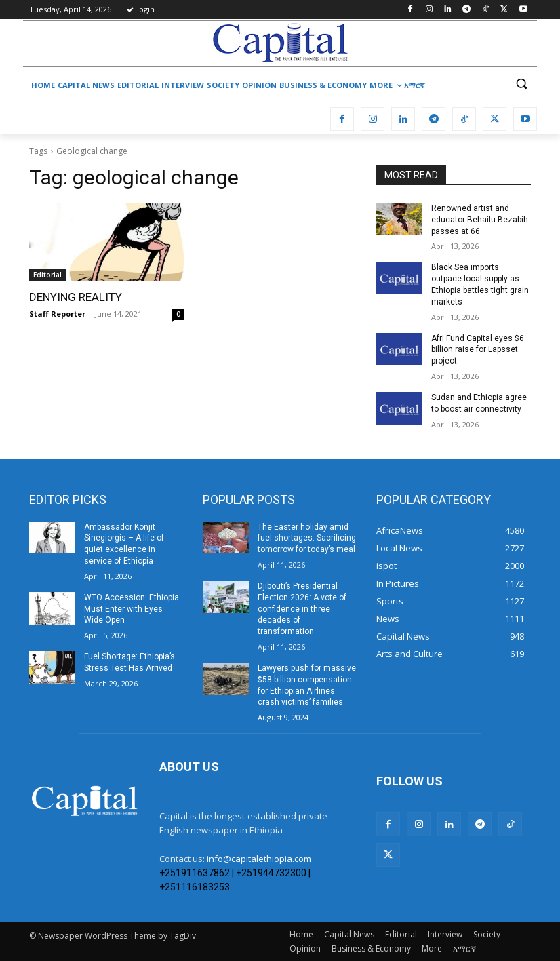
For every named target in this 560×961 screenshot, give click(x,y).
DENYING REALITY (76, 297)
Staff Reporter (57, 314)
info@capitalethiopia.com (259, 859)
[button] (521, 84)
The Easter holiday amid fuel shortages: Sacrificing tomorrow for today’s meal (307, 538)
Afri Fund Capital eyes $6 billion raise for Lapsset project (478, 350)
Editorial (47, 275)
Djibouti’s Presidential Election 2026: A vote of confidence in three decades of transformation (302, 609)
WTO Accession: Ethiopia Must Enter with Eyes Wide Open (132, 609)
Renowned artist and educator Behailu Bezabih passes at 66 (480, 220)
